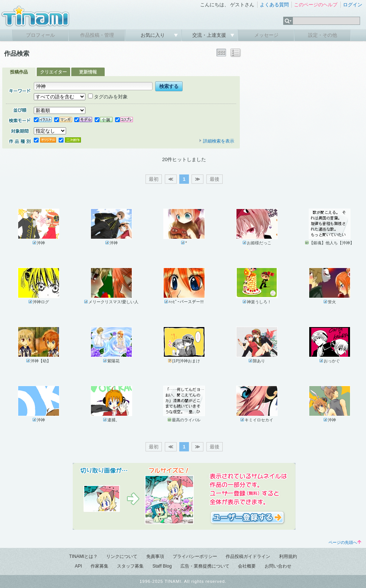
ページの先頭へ (345, 542)
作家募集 (99, 566)
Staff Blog (162, 566)
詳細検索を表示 (216, 141)
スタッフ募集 (130, 566)
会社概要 (247, 566)
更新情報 (88, 72)
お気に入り (153, 35)
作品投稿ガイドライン (248, 556)
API (78, 566)
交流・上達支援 (210, 35)
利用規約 (288, 556)
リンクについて (122, 556)
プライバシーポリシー (195, 556)
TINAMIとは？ (83, 556)
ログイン (353, 5)
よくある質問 (274, 5)
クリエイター (53, 72)
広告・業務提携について (205, 566)
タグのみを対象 (108, 97)
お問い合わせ (278, 566)
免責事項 (155, 556)
